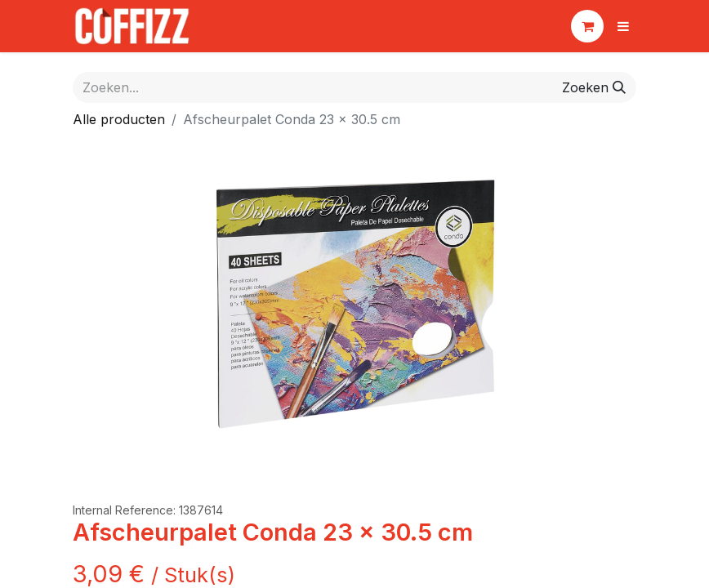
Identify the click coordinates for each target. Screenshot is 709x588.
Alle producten (119, 119)
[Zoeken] (594, 87)
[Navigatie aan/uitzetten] (623, 26)
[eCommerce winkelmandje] (587, 26)
